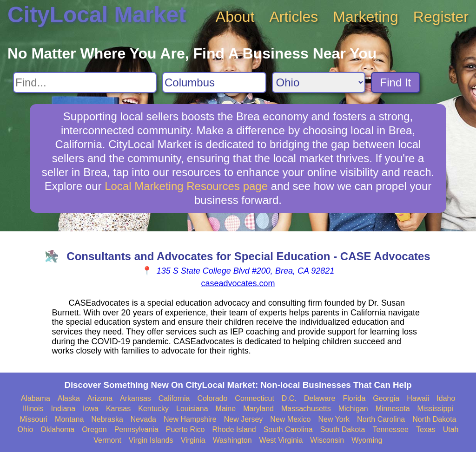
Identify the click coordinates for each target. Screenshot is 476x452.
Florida (354, 398)
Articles (294, 17)
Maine (226, 409)
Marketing (366, 17)
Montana (69, 419)
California (174, 398)
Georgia (386, 398)
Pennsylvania (136, 429)
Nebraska (107, 419)
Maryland (258, 409)
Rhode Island (234, 429)
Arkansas (136, 398)
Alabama (36, 398)
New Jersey (244, 419)
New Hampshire (190, 419)
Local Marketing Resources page (186, 186)
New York (334, 419)
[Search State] (319, 82)
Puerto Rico (185, 429)
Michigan (353, 409)
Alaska (69, 398)
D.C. (289, 398)
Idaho (446, 398)
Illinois (33, 409)
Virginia (193, 440)
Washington (232, 440)
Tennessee (390, 429)
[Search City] (214, 82)
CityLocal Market (97, 15)
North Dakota (434, 419)
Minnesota (393, 409)
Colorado (212, 398)
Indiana (63, 409)
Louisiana (192, 409)
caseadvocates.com (238, 283)
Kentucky (153, 409)
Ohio (26, 429)
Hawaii (418, 398)
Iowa (91, 409)
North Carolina (381, 419)
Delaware (320, 398)
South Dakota (343, 429)
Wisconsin (327, 440)
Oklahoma (57, 429)
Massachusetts (306, 409)
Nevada (143, 419)
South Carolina (288, 429)
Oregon (94, 429)
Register (441, 17)
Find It (396, 82)
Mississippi (435, 409)
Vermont (107, 440)
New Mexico (290, 419)
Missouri (33, 419)
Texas (426, 429)
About (235, 17)
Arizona (100, 398)
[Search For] (85, 82)
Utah (451, 429)
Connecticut (255, 398)
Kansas (118, 409)
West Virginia (281, 440)
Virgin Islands (151, 440)
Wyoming (367, 440)
